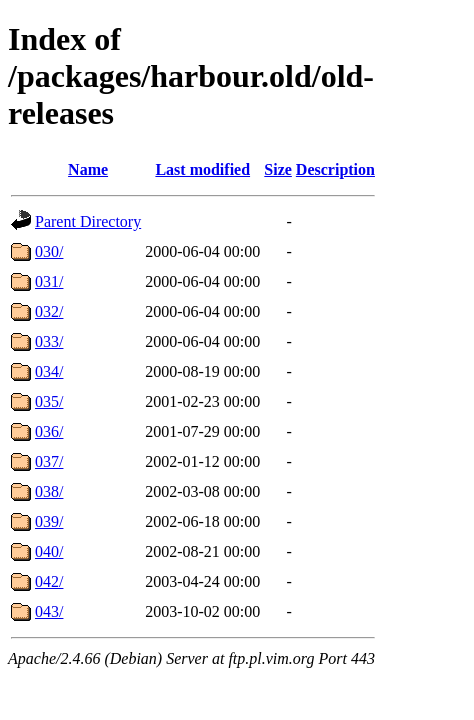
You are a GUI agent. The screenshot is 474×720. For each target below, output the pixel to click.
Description (335, 169)
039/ (49, 521)
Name (88, 169)
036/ (49, 431)
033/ (49, 341)
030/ (49, 251)
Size (278, 169)
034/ (49, 371)
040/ (49, 551)
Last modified (202, 169)
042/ (49, 581)
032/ (49, 311)
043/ (49, 611)
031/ (49, 281)
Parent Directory (88, 221)
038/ (49, 491)
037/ (49, 461)
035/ (49, 401)
